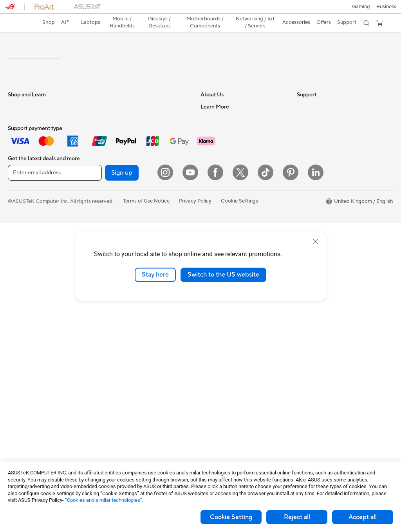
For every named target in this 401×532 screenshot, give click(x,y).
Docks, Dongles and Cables (134, 421)
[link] (201, 10)
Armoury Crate (314, 221)
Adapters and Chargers (130, 409)
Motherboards (25, 387)
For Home (19, 162)
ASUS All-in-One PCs (32, 304)
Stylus (110, 398)
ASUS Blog (310, 186)
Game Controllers (123, 351)
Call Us (209, 321)
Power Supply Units (125, 150)
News (207, 185)
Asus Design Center (320, 209)
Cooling (17, 410)
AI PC (303, 197)
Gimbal (111, 386)
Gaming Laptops (27, 209)
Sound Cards (118, 197)
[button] (11, 9)
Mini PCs (18, 351)
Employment (215, 174)
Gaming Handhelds (30, 245)
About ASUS (215, 150)
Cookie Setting (231, 517)
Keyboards (115, 315)
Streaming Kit (118, 374)
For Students (23, 174)
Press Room (214, 197)
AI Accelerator (119, 221)
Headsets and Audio (126, 339)
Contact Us (214, 162)
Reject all (297, 517)
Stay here (155, 275)
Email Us (210, 309)
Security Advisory (221, 333)
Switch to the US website (223, 275)
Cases (110, 162)
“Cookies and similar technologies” (104, 500)
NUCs (15, 339)
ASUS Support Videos (226, 345)
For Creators (23, 197)
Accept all (363, 517)
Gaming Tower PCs (30, 328)
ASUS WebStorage (223, 209)
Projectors (20, 292)
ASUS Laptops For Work (36, 186)
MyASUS (211, 356)
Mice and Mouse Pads (128, 327)
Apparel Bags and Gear (129, 362)
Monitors (18, 280)
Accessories (22, 221)
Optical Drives (119, 209)
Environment (312, 162)
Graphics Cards (26, 398)
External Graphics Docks (131, 185)
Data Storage (118, 174)
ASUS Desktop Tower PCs (38, 316)
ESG (302, 150)
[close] (316, 242)
